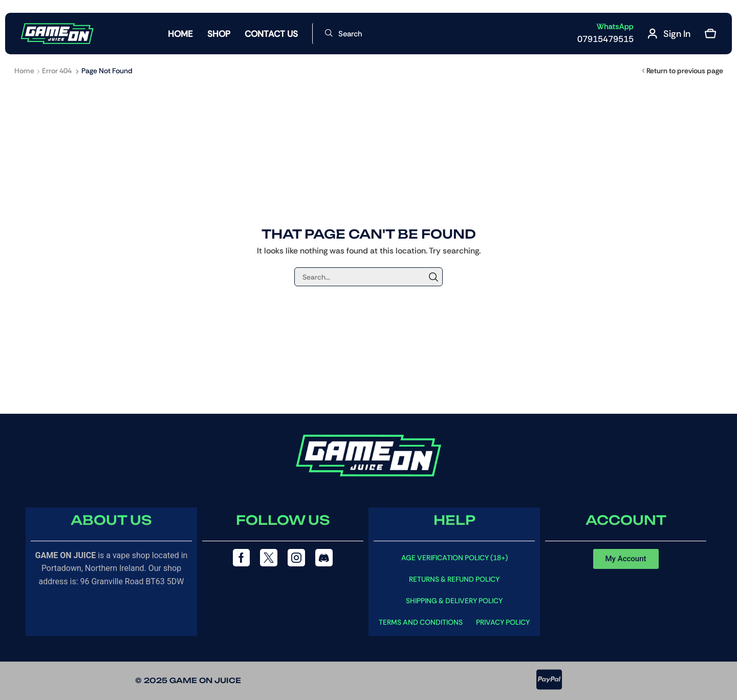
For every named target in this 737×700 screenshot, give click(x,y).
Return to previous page (685, 71)
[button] (343, 34)
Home (24, 71)
